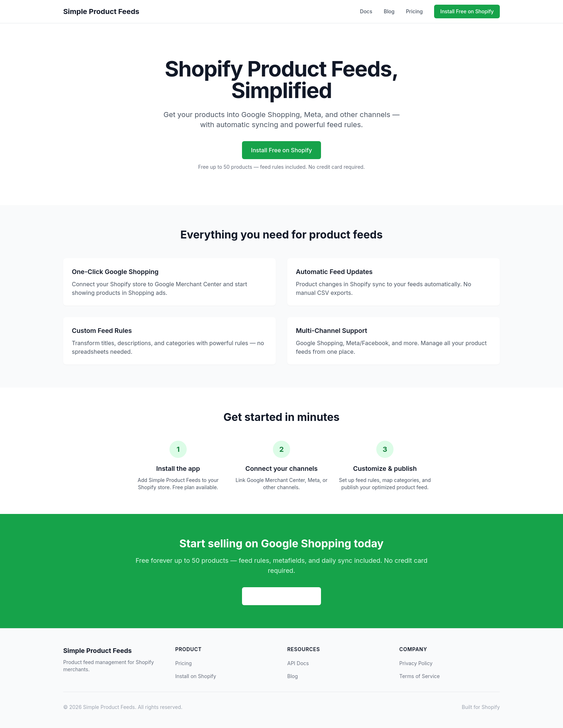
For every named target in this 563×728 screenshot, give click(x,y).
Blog (389, 11)
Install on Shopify (196, 676)
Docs (366, 11)
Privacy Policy (416, 663)
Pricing (415, 11)
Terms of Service (420, 676)
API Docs (298, 663)
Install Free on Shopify (467, 11)
